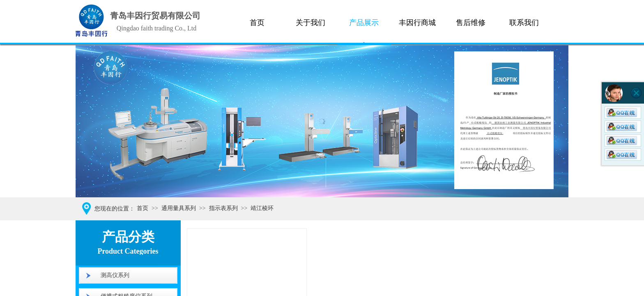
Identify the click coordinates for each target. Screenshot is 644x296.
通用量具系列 (179, 208)
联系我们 (524, 23)
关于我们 (310, 23)
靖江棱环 (262, 208)
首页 (257, 23)
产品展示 (364, 23)
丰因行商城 (417, 23)
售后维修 (471, 23)
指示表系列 (223, 208)
